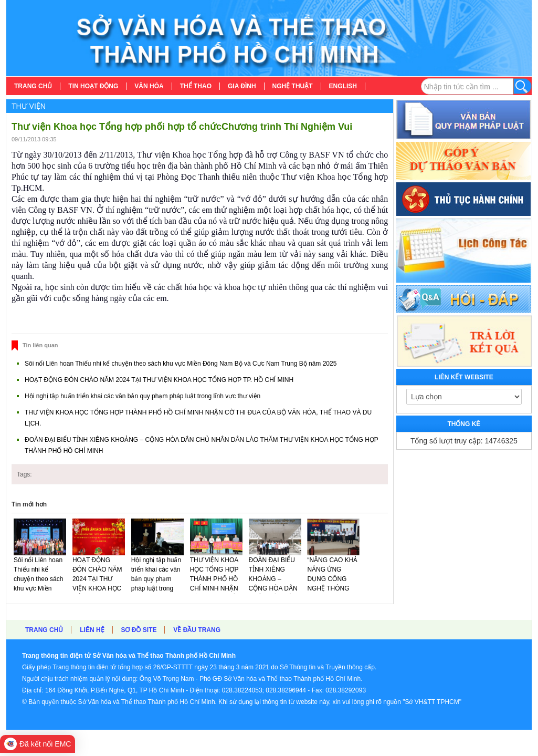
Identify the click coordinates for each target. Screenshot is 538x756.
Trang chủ (44, 630)
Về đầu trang (197, 630)
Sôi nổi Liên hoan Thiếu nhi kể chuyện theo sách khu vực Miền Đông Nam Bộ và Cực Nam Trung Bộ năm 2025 (181, 364)
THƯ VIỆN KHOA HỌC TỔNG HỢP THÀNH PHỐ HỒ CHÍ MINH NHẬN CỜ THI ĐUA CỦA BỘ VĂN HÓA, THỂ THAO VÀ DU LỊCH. (216, 593)
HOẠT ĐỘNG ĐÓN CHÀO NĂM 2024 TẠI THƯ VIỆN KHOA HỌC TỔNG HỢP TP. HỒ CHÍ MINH (159, 380)
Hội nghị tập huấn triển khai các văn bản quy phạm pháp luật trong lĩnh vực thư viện (143, 396)
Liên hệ (92, 630)
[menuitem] (33, 86)
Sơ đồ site (139, 630)
